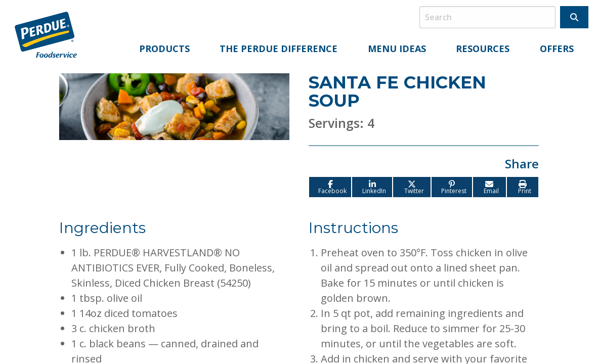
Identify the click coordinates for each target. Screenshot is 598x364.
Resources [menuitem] (483, 49)
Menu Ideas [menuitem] (397, 49)
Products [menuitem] (164, 49)
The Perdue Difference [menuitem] (279, 49)
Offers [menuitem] (557, 49)
